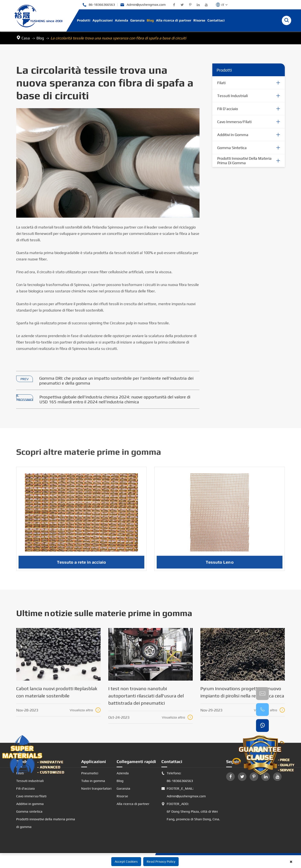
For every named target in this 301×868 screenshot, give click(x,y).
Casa (26, 38)
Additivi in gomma (233, 135)
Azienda (122, 20)
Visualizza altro (85, 710)
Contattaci (216, 20)
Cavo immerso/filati (234, 122)
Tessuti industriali (232, 96)
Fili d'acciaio (228, 109)
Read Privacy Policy (161, 862)
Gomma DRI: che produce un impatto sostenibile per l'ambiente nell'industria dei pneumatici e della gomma (116, 381)
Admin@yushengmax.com (143, 5)
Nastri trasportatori (96, 788)
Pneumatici (90, 773)
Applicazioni (103, 20)
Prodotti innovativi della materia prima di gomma (244, 161)
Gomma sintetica (232, 148)
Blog (150, 20)
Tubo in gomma (93, 781)
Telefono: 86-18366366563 (177, 777)
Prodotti (84, 20)
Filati (221, 83)
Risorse (199, 20)
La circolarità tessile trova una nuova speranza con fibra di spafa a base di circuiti (118, 38)
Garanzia (137, 20)
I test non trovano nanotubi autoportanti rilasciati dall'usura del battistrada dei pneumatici (146, 696)
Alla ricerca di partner (174, 20)
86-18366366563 (99, 5)
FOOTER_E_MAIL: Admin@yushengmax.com (184, 792)
